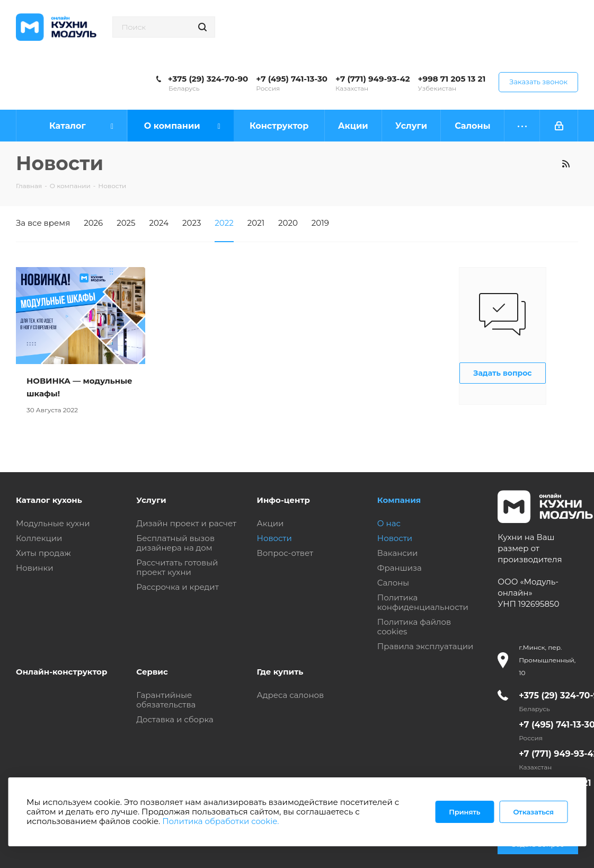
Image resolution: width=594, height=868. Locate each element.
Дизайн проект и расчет (186, 523)
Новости (274, 538)
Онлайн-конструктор (61, 672)
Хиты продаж (43, 553)
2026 (93, 223)
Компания (399, 500)
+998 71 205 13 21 (452, 79)
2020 (288, 223)
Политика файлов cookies (414, 627)
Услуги (151, 500)
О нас (389, 523)
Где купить (280, 672)
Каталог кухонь (49, 500)
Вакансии (398, 553)
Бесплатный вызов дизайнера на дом (175, 543)
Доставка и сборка (175, 719)
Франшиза (400, 568)
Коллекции (39, 538)
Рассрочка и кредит (178, 587)
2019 (320, 223)
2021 (256, 223)
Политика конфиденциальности (423, 602)
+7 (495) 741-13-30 (292, 79)
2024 (159, 223)
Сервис (152, 672)
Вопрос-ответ (285, 553)
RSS (566, 163)
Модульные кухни (53, 523)
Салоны (393, 583)
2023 (192, 223)
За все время (43, 223)
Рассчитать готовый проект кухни (177, 567)
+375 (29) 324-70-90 (208, 79)
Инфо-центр (283, 500)
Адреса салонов (291, 695)
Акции (271, 523)
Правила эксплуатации (425, 646)
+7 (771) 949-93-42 (373, 79)
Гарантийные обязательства (166, 700)
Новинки (34, 568)
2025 (126, 223)
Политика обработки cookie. (220, 821)
